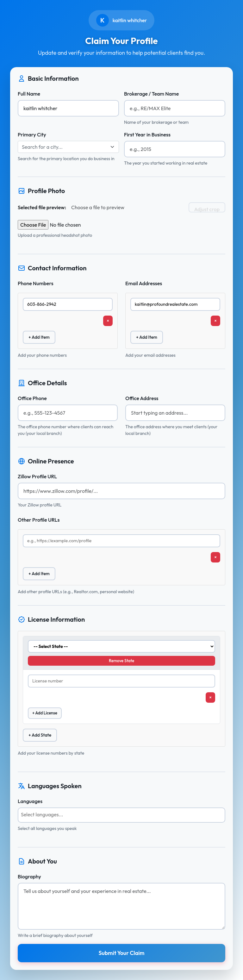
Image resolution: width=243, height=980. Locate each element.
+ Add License (45, 713)
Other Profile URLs (39, 520)
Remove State (121, 661)
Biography (29, 876)
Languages (30, 801)
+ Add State (40, 735)
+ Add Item (39, 337)
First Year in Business (147, 135)
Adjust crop (207, 209)
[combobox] (68, 147)
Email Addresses (144, 283)
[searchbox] (121, 814)
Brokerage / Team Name (151, 94)
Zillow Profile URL (37, 476)
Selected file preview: (42, 207)
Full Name (29, 94)
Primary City (32, 135)
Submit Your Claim (121, 953)
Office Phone (32, 398)
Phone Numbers (36, 283)
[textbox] (65, 147)
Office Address (142, 398)
